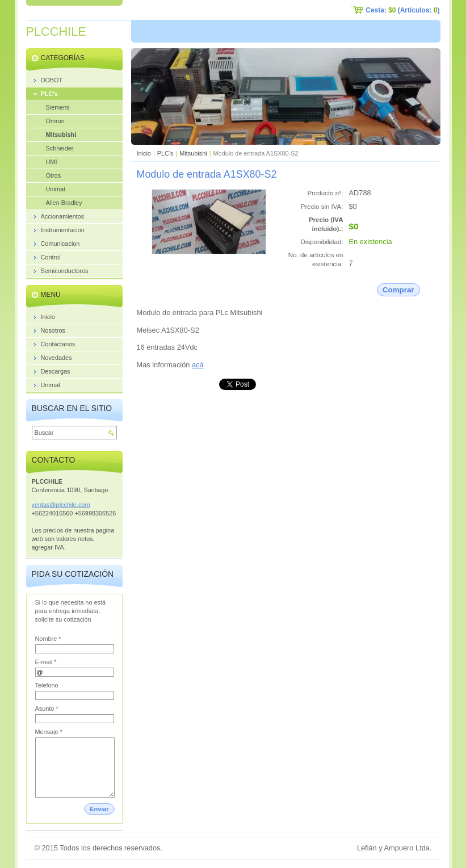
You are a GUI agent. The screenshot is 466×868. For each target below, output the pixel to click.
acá (198, 365)
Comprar (398, 290)
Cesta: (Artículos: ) (402, 10)
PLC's (165, 153)
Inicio (144, 153)
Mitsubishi (193, 153)
